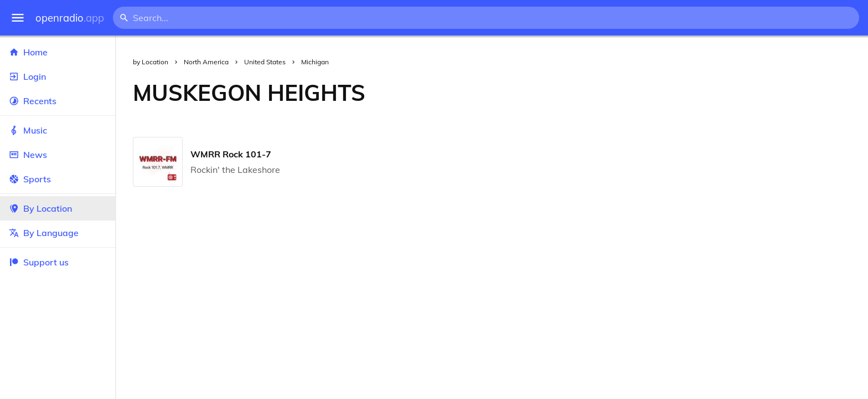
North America (206, 62)
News (58, 155)
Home (58, 52)
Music (58, 130)
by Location (151, 62)
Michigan (315, 62)
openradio (70, 18)
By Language (58, 233)
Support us (39, 262)
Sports (58, 179)
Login (58, 76)
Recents (58, 101)
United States (265, 62)
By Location (58, 208)
